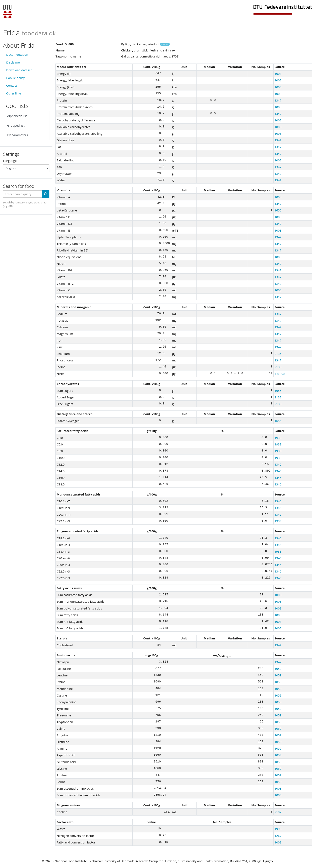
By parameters (17, 135)
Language (10, 161)
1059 (278, 669)
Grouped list (16, 125)
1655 (278, 210)
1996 (278, 829)
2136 (278, 354)
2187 (278, 812)
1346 (278, 464)
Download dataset (19, 70)
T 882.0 (279, 374)
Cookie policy (15, 78)
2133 (278, 397)
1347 (278, 100)
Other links (14, 93)
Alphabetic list (17, 116)
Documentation (17, 54)
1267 (278, 836)
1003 (278, 74)
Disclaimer (14, 62)
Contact (12, 85)
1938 (278, 438)
